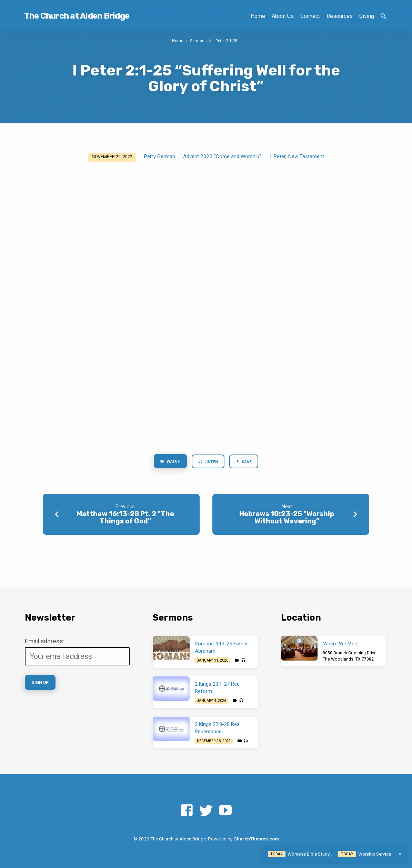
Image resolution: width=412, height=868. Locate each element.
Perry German (159, 156)
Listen (208, 462)
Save (246, 462)
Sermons (198, 40)
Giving (367, 16)
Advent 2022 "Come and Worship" (222, 156)
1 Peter (277, 156)
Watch (168, 462)
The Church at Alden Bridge (77, 16)
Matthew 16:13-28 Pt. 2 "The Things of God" (125, 518)
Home (258, 16)
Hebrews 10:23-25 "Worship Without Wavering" (287, 518)
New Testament (306, 156)
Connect (310, 16)
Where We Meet (341, 644)
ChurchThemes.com (256, 839)
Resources (340, 16)
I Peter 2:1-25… (228, 40)
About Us (283, 16)
